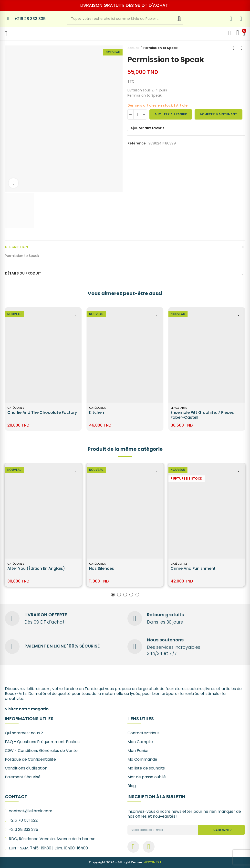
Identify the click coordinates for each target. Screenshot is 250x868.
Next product (241, 48)
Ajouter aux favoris (147, 128)
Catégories (98, 408)
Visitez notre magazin (27, 709)
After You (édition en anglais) (36, 568)
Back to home (235, 48)
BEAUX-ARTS (16, 408)
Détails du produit (23, 273)
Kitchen (178, 412)
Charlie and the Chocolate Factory (124, 412)
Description (16, 247)
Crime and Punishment (193, 568)
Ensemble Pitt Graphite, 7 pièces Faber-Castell (39, 415)
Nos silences (102, 568)
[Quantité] (137, 114)
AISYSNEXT (153, 862)
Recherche (183, 19)
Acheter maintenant (219, 114)
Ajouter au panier (171, 114)
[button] (113, 595)
